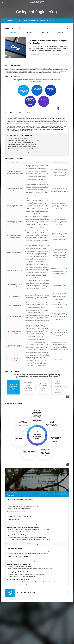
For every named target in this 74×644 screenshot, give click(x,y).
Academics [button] (10, 21)
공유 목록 (67, 28)
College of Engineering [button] (29, 21)
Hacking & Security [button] (45, 21)
